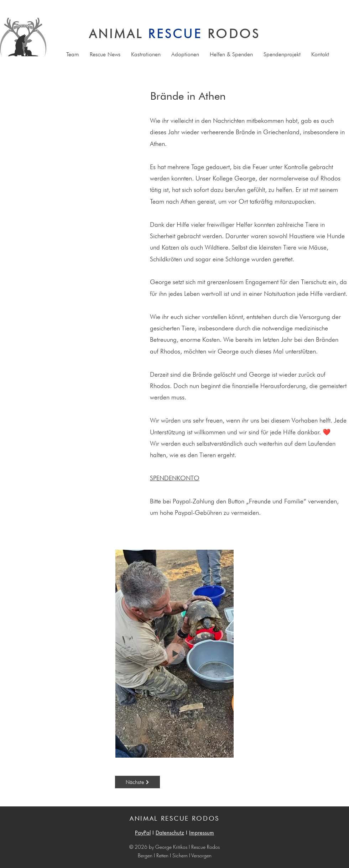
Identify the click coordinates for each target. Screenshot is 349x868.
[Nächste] (137, 782)
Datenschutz (170, 833)
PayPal (143, 833)
